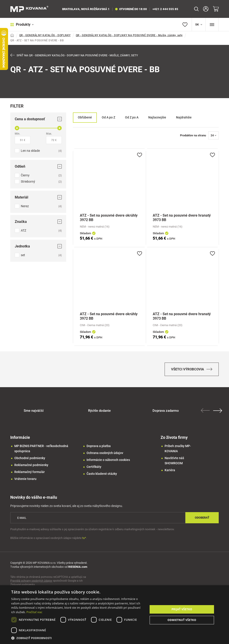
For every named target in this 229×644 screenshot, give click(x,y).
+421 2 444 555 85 (165, 9)
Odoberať (202, 518)
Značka (38, 222)
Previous (205, 410)
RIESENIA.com (78, 567)
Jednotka (38, 246)
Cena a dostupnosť (38, 119)
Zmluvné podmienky (22, 585)
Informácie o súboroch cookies (108, 460)
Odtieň (38, 166)
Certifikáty (94, 467)
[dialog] (114, 615)
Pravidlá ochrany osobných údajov (31, 581)
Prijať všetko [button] (182, 609)
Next (218, 411)
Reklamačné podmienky (31, 465)
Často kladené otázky (102, 474)
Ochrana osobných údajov (105, 453)
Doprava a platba (99, 446)
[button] (78, 638)
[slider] (17, 128)
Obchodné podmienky (30, 458)
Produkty (22, 24)
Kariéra (170, 470)
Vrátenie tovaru (25, 479)
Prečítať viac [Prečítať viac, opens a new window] (34, 612)
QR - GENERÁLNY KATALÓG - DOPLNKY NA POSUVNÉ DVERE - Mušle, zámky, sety (129, 35)
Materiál (38, 197)
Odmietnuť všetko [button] (182, 620)
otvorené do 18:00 (131, 9)
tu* (84, 538)
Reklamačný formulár (30, 472)
